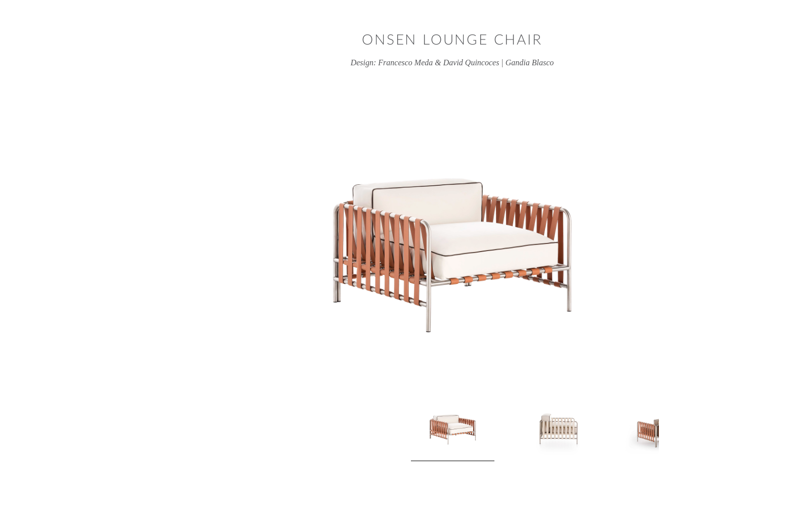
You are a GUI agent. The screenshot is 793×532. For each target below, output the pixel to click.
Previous (179, 431)
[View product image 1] (397, 431)
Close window (755, 38)
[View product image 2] (501, 428)
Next (615, 431)
